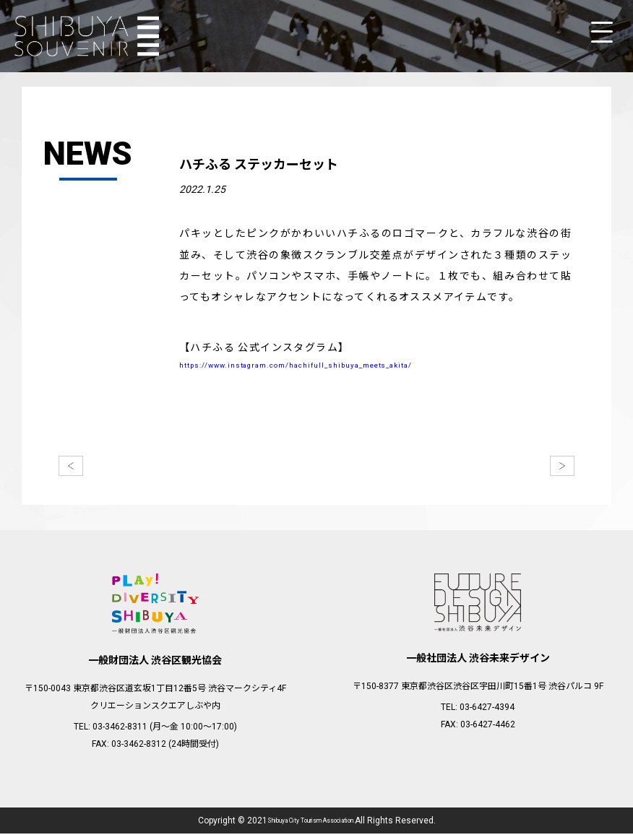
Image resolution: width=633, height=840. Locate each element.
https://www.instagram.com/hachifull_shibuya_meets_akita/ (348, 368)
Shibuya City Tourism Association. (311, 827)
